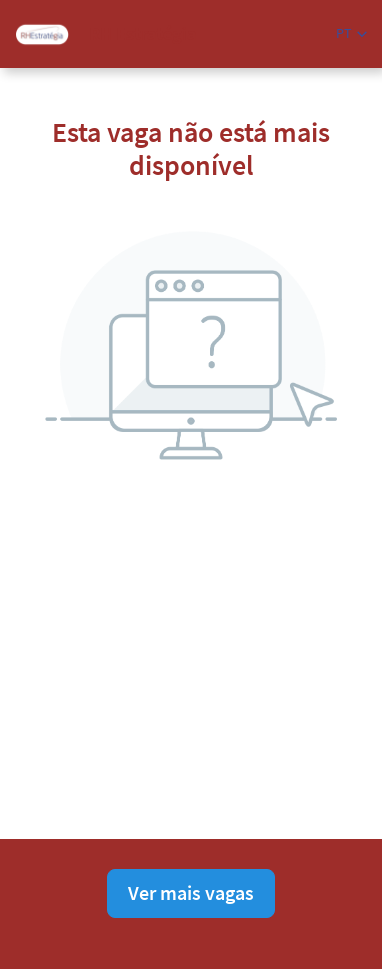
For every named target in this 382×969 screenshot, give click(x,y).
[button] (351, 33)
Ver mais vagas (191, 892)
